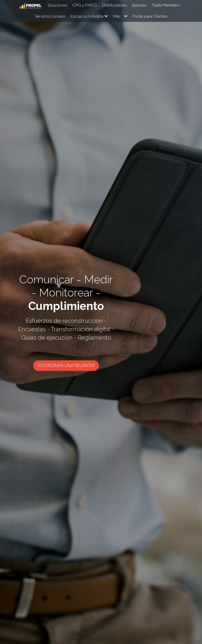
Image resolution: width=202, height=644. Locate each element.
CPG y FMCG (85, 5)
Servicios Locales (50, 16)
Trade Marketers (166, 5)
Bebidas (139, 5)
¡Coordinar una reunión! (101, 355)
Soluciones (57, 5)
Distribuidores (115, 5)
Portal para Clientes (150, 16)
